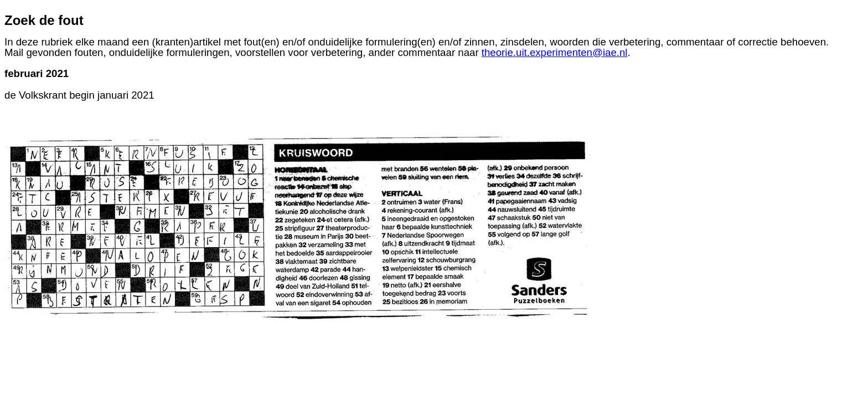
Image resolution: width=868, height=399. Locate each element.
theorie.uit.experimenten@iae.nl (555, 52)
